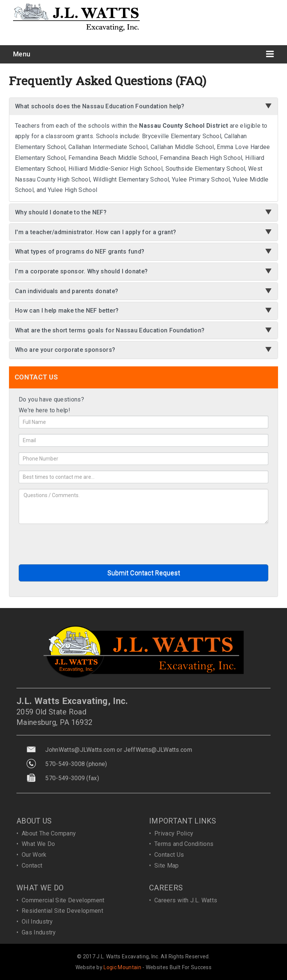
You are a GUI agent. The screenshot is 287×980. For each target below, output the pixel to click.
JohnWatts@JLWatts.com (80, 750)
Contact (32, 866)
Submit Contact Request (144, 573)
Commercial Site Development (63, 900)
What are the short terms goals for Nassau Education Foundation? (110, 330)
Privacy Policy (174, 833)
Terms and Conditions (184, 844)
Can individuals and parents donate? (67, 291)
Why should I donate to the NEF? (61, 212)
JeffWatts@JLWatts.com (158, 750)
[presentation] (75, 544)
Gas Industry (39, 932)
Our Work (34, 855)
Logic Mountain (122, 967)
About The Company (49, 833)
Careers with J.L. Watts (186, 900)
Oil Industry (37, 922)
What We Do (38, 844)
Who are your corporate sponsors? (65, 350)
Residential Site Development (62, 911)
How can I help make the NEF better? (67, 311)
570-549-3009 (65, 778)
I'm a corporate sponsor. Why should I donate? (81, 271)
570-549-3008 (65, 764)
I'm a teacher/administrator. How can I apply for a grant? (95, 232)
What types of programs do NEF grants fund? (80, 252)
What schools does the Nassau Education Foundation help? (100, 106)
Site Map (167, 866)
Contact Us (169, 855)
